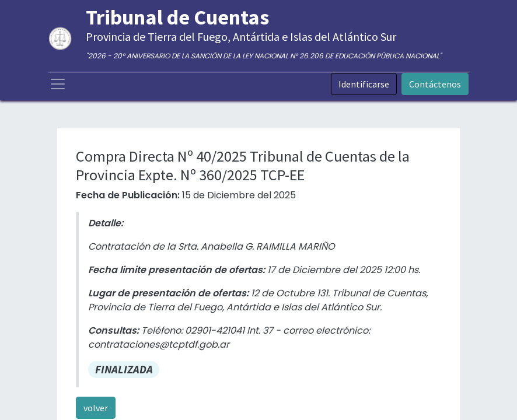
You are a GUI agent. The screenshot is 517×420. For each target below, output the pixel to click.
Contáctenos (435, 84)
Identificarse (364, 84)
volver (96, 408)
